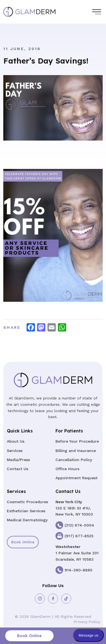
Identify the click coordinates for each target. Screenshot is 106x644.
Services (15, 451)
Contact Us (18, 469)
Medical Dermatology (27, 520)
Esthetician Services (26, 511)
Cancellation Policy (74, 460)
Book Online (23, 542)
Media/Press (18, 460)
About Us (16, 441)
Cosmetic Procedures (27, 502)
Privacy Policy (87, 622)
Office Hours (67, 469)
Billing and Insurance (76, 451)
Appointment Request (76, 478)
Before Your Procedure (77, 441)
